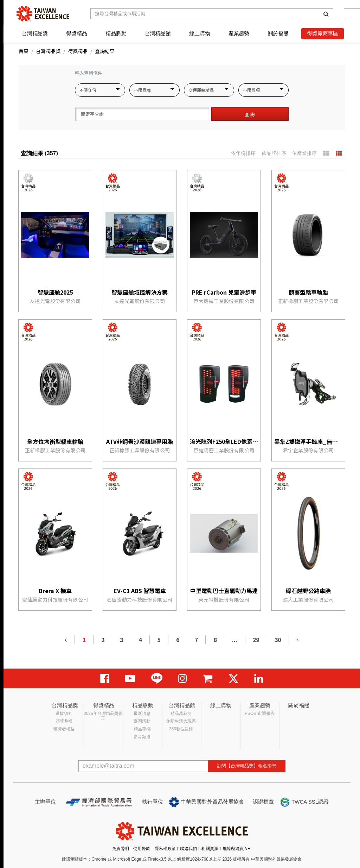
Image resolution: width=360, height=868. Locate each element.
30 (278, 640)
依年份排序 (243, 153)
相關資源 (210, 849)
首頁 (24, 51)
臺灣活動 (142, 721)
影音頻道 (142, 737)
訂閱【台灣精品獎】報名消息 (247, 766)
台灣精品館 (158, 33)
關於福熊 (278, 33)
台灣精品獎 (35, 33)
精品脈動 (116, 33)
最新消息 (142, 713)
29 (256, 640)
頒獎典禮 (64, 721)
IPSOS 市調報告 (259, 713)
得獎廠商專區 (323, 33)
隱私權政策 (165, 849)
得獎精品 (76, 33)
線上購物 (200, 33)
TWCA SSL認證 (304, 802)
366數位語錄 (181, 729)
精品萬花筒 (181, 713)
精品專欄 (142, 729)
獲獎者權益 (64, 729)
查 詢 (250, 114)
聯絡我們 (188, 849)
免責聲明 (121, 849)
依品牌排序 (274, 153)
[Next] (297, 640)
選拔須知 (64, 713)
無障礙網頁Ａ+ (236, 849)
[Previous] (66, 640)
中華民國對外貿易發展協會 (206, 802)
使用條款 (142, 849)
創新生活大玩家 (181, 721)
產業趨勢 (239, 33)
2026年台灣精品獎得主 (103, 716)
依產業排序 (304, 153)
